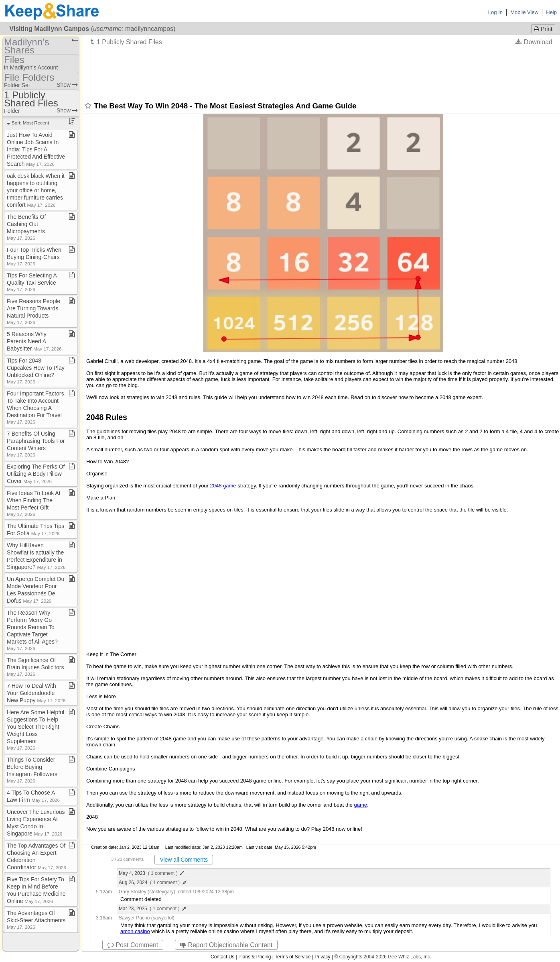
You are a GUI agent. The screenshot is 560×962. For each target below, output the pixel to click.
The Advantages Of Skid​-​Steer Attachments (36, 920)
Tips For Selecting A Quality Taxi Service (32, 282)
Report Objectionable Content (226, 945)
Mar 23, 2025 (152, 909)
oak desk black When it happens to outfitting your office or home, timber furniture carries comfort (36, 190)
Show (67, 85)
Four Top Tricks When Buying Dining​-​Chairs (34, 256)
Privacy (322, 957)
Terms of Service (293, 957)
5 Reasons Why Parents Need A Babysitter (34, 341)
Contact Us (222, 957)
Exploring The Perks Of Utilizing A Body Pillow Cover (36, 474)
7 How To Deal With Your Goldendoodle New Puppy (36, 693)
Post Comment (133, 945)
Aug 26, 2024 (153, 883)
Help (551, 12)
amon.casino (135, 931)
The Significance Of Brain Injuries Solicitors (35, 667)
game (360, 805)
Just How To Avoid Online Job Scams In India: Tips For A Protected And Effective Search (36, 149)
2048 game (223, 486)
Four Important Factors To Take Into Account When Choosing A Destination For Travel (35, 407)
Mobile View (524, 12)
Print (543, 29)
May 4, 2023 (151, 873)
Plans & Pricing (255, 957)
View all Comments (184, 860)
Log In (495, 12)
